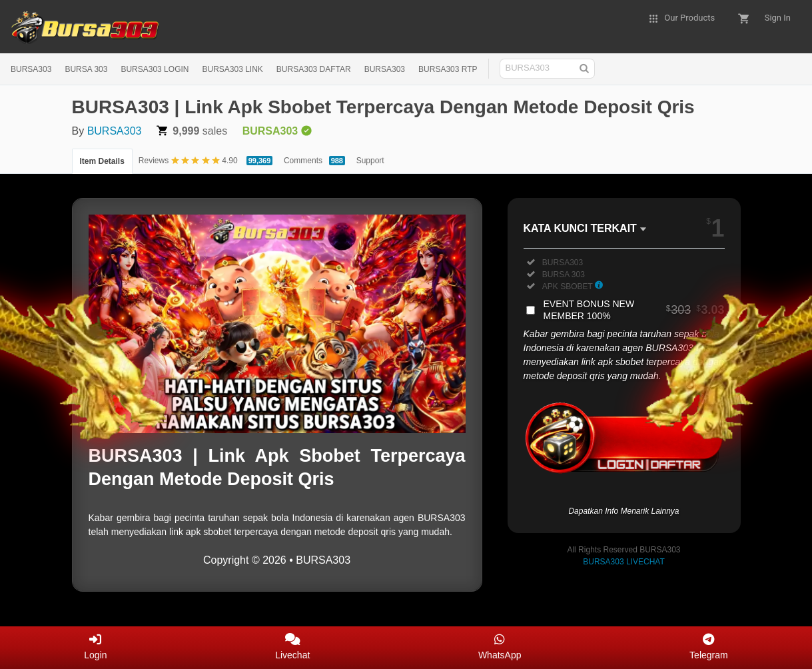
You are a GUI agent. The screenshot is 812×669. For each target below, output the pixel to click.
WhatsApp (500, 647)
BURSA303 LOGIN (155, 69)
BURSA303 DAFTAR (314, 69)
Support (370, 161)
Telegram (709, 647)
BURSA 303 (86, 69)
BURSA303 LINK (232, 69)
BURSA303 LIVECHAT (624, 562)
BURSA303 (31, 69)
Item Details (102, 161)
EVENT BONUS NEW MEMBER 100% (634, 310)
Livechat (292, 647)
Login (95, 647)
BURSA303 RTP (448, 69)
